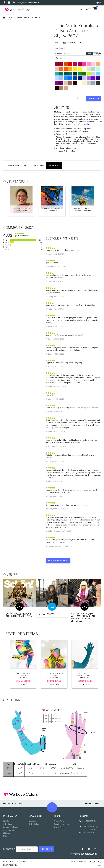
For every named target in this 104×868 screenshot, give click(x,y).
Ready (96, 54)
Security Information (62, 824)
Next (100, 202)
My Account (33, 821)
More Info (23, 685)
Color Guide (8, 824)
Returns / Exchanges (11, 827)
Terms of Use (59, 827)
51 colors (87, 124)
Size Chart (54, 165)
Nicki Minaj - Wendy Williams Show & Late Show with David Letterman (83, 617)
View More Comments (58, 561)
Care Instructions (10, 830)
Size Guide (7, 821)
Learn (20, 804)
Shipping (7, 833)
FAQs (5, 836)
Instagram (13, 165)
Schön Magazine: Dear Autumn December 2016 (19, 615)
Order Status (34, 824)
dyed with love (77, 862)
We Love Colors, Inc (21, 862)
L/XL (62, 48)
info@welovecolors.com (28, 3)
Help (14, 804)
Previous (4, 202)
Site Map (7, 804)
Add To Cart (93, 98)
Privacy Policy (59, 821)
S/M (57, 48)
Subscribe (9, 849)
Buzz (27, 165)
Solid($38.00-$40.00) (62, 53)
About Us (89, 804)
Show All (89, 54)
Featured (39, 165)
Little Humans (47, 614)
